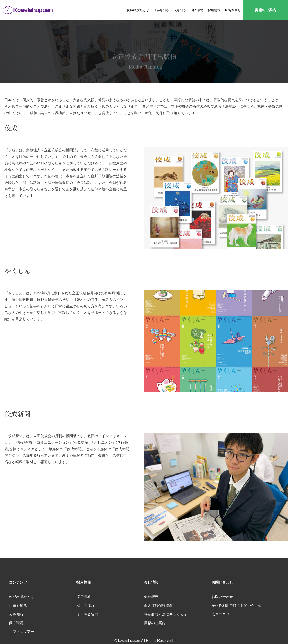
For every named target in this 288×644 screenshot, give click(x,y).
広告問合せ (233, 10)
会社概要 (151, 597)
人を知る (180, 10)
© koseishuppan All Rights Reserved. (144, 641)
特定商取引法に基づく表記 (166, 614)
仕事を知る (161, 10)
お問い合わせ (222, 597)
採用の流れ (85, 606)
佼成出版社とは (138, 10)
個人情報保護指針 (158, 606)
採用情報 (214, 10)
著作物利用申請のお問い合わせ (237, 606)
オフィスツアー (22, 632)
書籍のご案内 (265, 10)
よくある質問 (87, 614)
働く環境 (197, 10)
